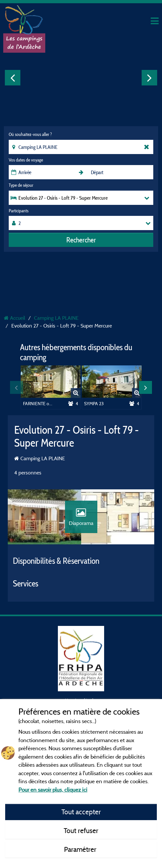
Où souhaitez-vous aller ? (30, 134)
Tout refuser (81, 830)
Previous (13, 78)
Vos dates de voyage (26, 160)
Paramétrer (81, 849)
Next (149, 78)
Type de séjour (21, 185)
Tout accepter (81, 812)
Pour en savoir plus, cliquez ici (53, 790)
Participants (19, 211)
